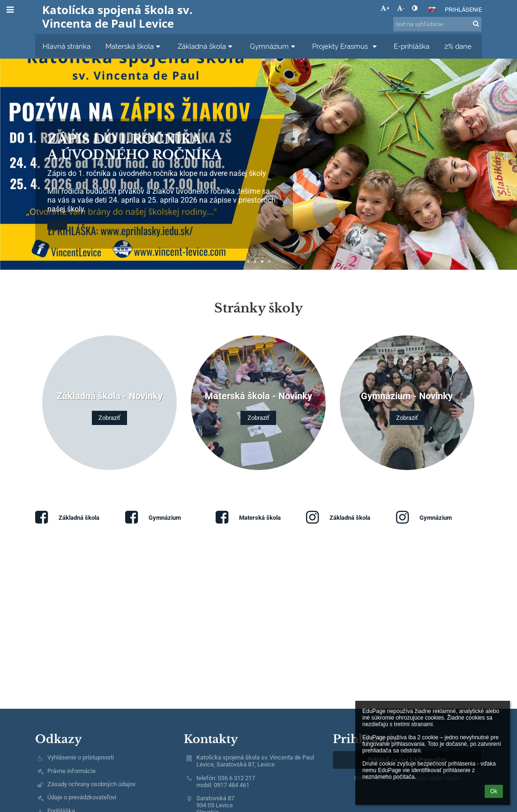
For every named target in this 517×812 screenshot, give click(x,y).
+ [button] (385, 8)
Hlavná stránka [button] (67, 46)
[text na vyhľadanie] (437, 24)
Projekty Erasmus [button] (345, 46)
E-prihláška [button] (412, 46)
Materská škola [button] (134, 46)
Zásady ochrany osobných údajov (91, 784)
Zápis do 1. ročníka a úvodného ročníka (135, 147)
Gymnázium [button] (274, 46)
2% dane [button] (458, 46)
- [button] (401, 8)
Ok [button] (494, 791)
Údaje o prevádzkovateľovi (82, 797)
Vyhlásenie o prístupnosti (81, 757)
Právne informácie (71, 771)
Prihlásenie (463, 10)
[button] (432, 9)
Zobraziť (109, 418)
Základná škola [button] (206, 46)
